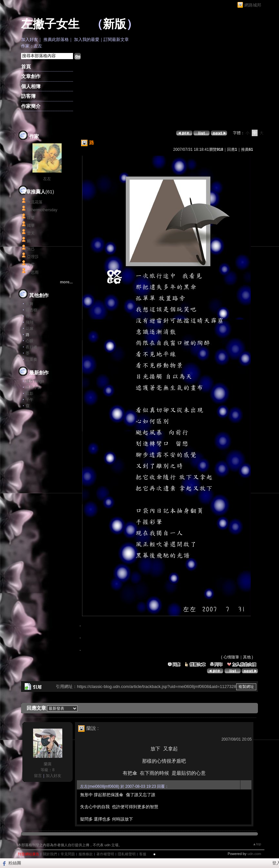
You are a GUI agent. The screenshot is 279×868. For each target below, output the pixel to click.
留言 (38, 776)
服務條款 (86, 854)
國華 (31, 226)
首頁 (26, 66)
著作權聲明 (105, 854)
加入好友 (30, 39)
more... (66, 282)
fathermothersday (42, 210)
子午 (30, 400)
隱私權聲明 (127, 854)
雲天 (31, 233)
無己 (31, 249)
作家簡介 (31, 106)
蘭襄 (48, 764)
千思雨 (33, 272)
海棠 (31, 265)
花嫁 (30, 329)
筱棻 (31, 218)
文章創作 (31, 76)
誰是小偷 (33, 387)
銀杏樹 (31, 310)
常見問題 (68, 854)
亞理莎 (33, 257)
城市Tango (35, 381)
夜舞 (30, 304)
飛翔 (30, 322)
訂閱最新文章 (116, 39)
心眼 (30, 341)
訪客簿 (28, 96)
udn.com (254, 854)
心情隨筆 (231, 657)
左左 (47, 179)
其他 (247, 657)
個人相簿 (31, 86)
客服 (143, 854)
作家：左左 (32, 46)
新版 (115, 24)
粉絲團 (15, 863)
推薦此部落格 (56, 39)
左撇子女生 (50, 24)
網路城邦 (253, 5)
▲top (257, 844)
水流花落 (35, 202)
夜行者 (31, 347)
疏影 (30, 394)
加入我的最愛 (87, 39)
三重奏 (31, 359)
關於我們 (50, 854)
